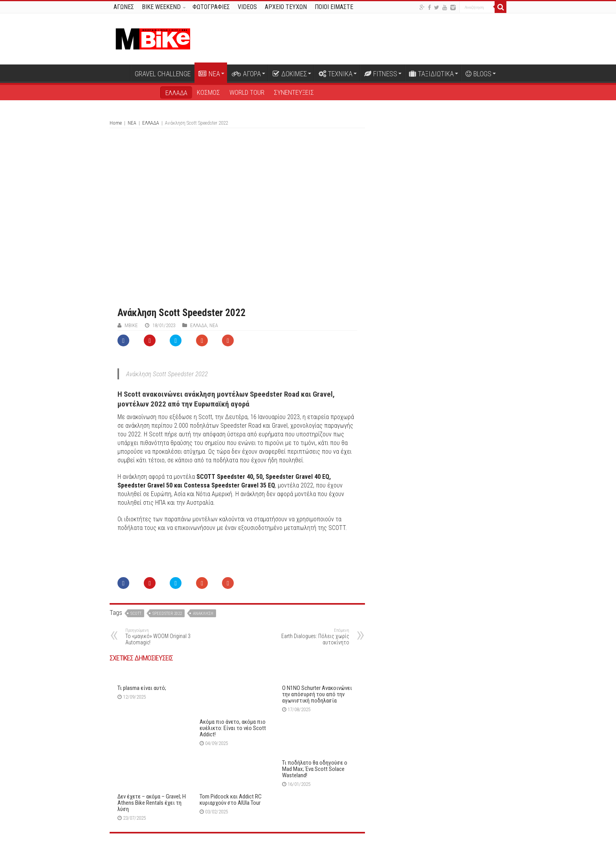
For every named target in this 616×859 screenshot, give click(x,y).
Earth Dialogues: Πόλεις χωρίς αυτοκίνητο (309, 637)
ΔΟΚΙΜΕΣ (290, 74)
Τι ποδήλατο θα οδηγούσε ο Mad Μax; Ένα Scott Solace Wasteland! (315, 769)
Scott (136, 613)
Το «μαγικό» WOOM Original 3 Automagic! (166, 637)
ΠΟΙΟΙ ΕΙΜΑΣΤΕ (334, 7)
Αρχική (120, 73)
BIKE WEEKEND (161, 7)
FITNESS (381, 74)
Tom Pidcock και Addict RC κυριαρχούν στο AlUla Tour (231, 800)
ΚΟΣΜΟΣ (208, 92)
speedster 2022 (167, 613)
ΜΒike (131, 325)
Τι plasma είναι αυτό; (142, 688)
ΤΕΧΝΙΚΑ (335, 74)
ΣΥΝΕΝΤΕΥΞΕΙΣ (294, 92)
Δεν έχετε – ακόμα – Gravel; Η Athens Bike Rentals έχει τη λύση (152, 803)
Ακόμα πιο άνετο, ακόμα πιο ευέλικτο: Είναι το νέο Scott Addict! (233, 728)
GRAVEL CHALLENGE (163, 74)
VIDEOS (247, 7)
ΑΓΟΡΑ (246, 74)
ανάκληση (203, 613)
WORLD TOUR (247, 92)
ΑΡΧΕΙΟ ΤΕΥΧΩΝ (286, 7)
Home (116, 123)
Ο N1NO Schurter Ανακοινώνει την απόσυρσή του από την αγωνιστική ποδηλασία (317, 694)
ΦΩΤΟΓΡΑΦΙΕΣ (211, 7)
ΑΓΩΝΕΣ (124, 7)
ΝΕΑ (209, 74)
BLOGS (478, 74)
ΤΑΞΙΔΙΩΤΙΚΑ (431, 74)
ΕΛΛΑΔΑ (176, 93)
